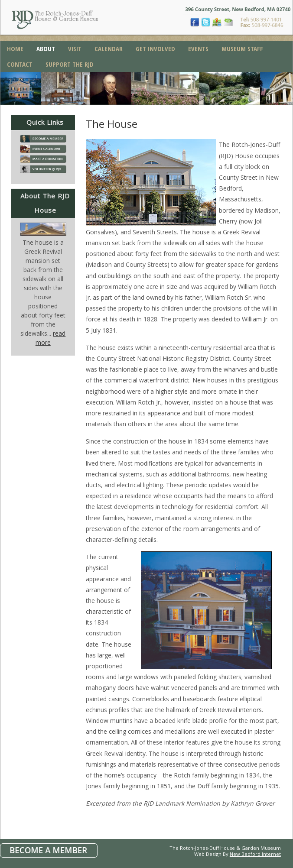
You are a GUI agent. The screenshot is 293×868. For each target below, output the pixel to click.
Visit (75, 49)
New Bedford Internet (255, 854)
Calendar (109, 49)
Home (15, 49)
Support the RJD (70, 64)
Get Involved (155, 49)
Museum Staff (242, 49)
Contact (20, 64)
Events (198, 49)
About (46, 49)
